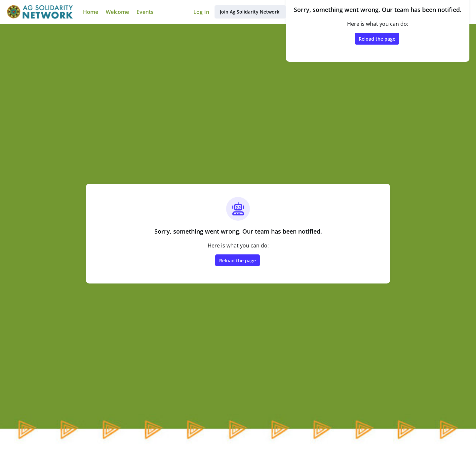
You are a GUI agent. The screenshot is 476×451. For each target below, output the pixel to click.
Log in (201, 12)
